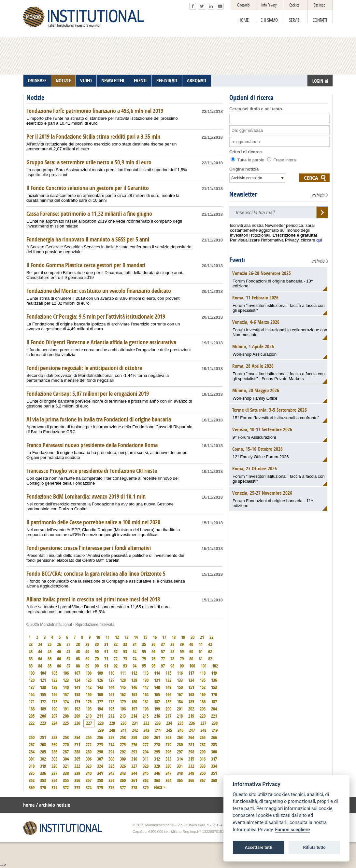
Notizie (35, 98)
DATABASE (37, 81)
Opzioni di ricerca (251, 98)
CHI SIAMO (269, 20)
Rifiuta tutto (314, 847)
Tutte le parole (248, 160)
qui (319, 240)
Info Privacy (269, 5)
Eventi (237, 260)
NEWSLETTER (113, 81)
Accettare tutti (259, 847)
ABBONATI (197, 81)
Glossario (243, 5)
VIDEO (86, 81)
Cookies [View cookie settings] (294, 5)
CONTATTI (320, 20)
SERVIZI (295, 20)
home (29, 805)
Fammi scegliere (293, 830)
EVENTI (140, 81)
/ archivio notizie (53, 805)
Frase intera (282, 160)
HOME (244, 20)
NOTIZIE (63, 81)
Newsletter (243, 194)
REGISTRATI (167, 81)
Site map (320, 5)
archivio (318, 195)
